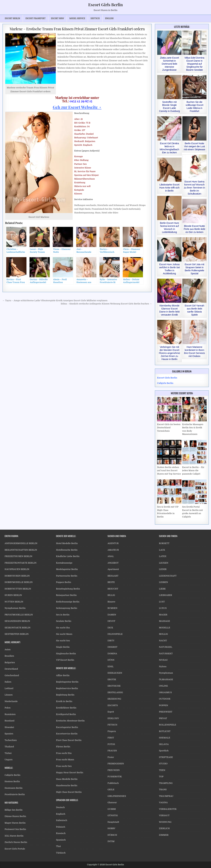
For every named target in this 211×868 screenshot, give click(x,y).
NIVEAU (163, 660)
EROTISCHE (114, 686)
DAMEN (112, 615)
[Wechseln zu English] (109, 18)
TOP (161, 777)
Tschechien (11, 740)
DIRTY (111, 641)
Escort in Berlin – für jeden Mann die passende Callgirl (193, 471)
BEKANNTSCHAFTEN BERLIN (21, 550)
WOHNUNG (165, 822)
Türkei (8, 753)
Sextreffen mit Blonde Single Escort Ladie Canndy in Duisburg (169, 106)
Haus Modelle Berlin (67, 779)
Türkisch (61, 853)
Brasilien (9, 656)
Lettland (9, 688)
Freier (111, 757)
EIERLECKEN (115, 673)
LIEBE (162, 589)
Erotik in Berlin (64, 701)
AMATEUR (113, 550)
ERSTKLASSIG (115, 692)
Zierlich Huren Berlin (16, 842)
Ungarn (9, 760)
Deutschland (11, 669)
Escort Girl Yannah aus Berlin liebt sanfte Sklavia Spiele (194, 310)
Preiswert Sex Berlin (15, 829)
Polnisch (61, 827)
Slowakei (9, 727)
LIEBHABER (165, 595)
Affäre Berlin (63, 675)
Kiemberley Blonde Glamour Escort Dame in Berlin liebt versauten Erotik (169, 310)
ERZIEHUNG (114, 699)
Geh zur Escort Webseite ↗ (77, 107)
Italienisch (62, 820)
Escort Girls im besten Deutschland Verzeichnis (169, 428)
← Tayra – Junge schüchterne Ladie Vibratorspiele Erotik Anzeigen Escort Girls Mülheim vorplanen (55, 300)
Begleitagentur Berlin (67, 682)
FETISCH (112, 725)
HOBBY (111, 828)
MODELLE (164, 628)
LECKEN (164, 563)
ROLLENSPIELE (167, 725)
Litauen (9, 695)
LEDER (163, 569)
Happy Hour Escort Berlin (70, 772)
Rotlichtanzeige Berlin (68, 602)
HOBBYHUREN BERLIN (17, 576)
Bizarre (111, 602)
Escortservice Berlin (67, 734)
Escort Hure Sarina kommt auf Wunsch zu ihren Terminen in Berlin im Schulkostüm (194, 188)
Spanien (9, 734)
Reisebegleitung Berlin (68, 589)
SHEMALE (164, 738)
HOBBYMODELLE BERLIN (19, 582)
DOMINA (112, 654)
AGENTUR (113, 543)
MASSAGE (164, 621)
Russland (9, 721)
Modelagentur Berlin (67, 569)
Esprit (111, 712)
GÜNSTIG (113, 815)
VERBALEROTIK (168, 809)
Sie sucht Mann (64, 634)
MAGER (163, 615)
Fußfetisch (113, 783)
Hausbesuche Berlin (67, 785)
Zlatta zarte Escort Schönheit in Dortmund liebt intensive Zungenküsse (169, 64)
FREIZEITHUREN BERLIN (18, 556)
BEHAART (113, 576)
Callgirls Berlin (12, 775)
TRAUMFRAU (166, 796)
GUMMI (112, 809)
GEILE (111, 789)
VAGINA (163, 802)
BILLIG (111, 595)
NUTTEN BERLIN (14, 602)
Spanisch (61, 840)
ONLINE (163, 686)
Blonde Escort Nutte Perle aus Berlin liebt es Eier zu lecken (194, 229)
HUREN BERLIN (13, 595)
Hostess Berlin (12, 781)
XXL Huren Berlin (14, 836)
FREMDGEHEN (116, 764)
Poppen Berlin (64, 582)
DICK (110, 628)
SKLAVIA (164, 744)
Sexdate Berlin (64, 621)
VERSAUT (164, 815)
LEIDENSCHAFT (168, 576)
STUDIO (163, 764)
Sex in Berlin (63, 615)
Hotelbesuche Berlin (67, 550)
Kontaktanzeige (64, 563)
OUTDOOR (165, 699)
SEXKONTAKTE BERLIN (18, 628)
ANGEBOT (113, 563)
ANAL (111, 556)
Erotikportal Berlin (66, 714)
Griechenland (12, 675)
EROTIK (112, 679)
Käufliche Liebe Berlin (68, 556)
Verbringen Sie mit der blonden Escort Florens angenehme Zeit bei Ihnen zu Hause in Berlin (169, 353)
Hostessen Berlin (13, 788)
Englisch (61, 814)
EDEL (111, 666)
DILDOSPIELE (115, 634)
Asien (8, 649)
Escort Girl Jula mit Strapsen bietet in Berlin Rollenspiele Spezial (194, 269)
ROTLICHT (165, 731)
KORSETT (164, 543)
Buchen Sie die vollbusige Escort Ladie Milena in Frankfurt (194, 106)
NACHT (163, 641)
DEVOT (111, 621)
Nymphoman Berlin (15, 608)
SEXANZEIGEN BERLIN (17, 621)
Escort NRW (57, 18)
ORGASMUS (165, 692)
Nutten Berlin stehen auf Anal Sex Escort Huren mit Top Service (169, 471)
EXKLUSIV (113, 718)
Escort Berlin (13, 18)
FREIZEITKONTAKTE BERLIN (20, 563)
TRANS (163, 789)
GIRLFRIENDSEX (117, 796)
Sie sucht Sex (63, 641)
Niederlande (11, 701)
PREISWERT (166, 712)
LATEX (163, 556)
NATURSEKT (166, 654)
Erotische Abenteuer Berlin (70, 721)
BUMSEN (112, 608)
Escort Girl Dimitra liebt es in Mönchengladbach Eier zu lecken (169, 148)
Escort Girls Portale (15, 849)
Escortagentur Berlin (67, 727)
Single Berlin (63, 647)
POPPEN (163, 705)
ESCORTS (113, 705)
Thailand (9, 747)
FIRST (111, 738)
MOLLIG (163, 634)
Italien (8, 682)
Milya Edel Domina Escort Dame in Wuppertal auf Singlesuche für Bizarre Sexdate (194, 64)
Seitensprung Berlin (67, 608)
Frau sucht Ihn (64, 753)
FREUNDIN (114, 770)
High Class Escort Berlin (69, 792)
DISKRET (112, 647)
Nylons (163, 666)
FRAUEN (112, 751)
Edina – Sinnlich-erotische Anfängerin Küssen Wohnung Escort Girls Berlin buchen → (106, 304)
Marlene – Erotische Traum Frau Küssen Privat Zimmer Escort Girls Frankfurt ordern (77, 29)
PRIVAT (163, 718)
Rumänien (10, 714)
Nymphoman (166, 673)
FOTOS (111, 744)
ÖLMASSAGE (166, 679)
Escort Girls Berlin (105, 5)
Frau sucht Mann (65, 760)
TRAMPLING (166, 783)
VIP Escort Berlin (65, 660)
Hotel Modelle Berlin (67, 543)
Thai (58, 846)
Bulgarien (10, 662)
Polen (7, 708)
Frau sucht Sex (64, 766)
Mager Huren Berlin (15, 823)
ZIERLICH (164, 828)
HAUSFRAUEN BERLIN (17, 569)
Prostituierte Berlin (15, 794)
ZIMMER (164, 835)
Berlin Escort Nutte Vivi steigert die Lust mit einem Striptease (194, 146)
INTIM (111, 841)
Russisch (61, 833)
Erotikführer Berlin (66, 708)
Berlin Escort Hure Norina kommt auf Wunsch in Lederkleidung (169, 227)
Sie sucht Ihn (63, 628)
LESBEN (163, 582)
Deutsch (61, 807)
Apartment (113, 569)
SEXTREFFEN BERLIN (17, 634)
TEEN (162, 770)
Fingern (112, 731)
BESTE (111, 582)
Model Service (77, 18)
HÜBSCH (112, 835)
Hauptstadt (113, 822)
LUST (162, 602)
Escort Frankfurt (35, 18)
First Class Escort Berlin (69, 740)
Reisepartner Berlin (66, 595)
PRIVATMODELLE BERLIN (19, 615)
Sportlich (164, 751)
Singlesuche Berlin (66, 654)
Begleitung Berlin (65, 695)
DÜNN (111, 660)
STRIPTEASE (166, 757)
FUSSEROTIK (115, 777)
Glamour (112, 802)
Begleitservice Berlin (67, 688)
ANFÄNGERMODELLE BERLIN (21, 543)
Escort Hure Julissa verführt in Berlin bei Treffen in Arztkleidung (169, 269)
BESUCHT (113, 589)
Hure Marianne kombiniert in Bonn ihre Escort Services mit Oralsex (194, 351)
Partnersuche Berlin (67, 576)
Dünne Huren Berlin (15, 816)
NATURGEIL (165, 647)
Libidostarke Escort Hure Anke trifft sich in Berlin (169, 188)
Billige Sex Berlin (13, 810)
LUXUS (163, 608)
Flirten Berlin (63, 747)
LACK (162, 550)
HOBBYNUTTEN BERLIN (18, 589)
